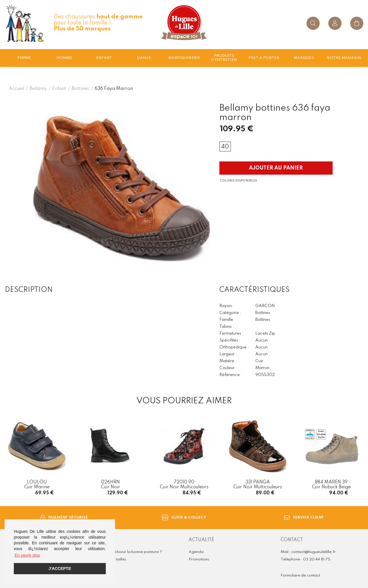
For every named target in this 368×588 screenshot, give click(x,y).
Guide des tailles (111, 559)
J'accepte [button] (60, 568)
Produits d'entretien (224, 58)
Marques (304, 58)
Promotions (199, 559)
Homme (64, 58)
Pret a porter (264, 58)
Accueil (17, 89)
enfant (104, 58)
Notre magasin (344, 58)
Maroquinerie (184, 58)
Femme (24, 58)
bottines (80, 89)
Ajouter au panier (276, 168)
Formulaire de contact (300, 576)
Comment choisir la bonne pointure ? (129, 552)
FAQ (101, 567)
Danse (144, 58)
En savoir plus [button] (27, 555)
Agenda (196, 552)
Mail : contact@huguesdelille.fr (308, 552)
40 (225, 147)
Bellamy (38, 89)
